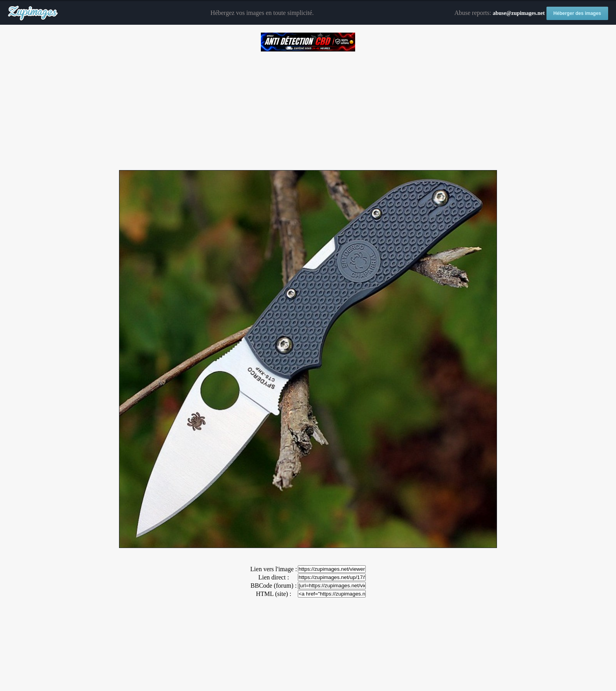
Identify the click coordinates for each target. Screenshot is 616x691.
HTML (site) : (273, 594)
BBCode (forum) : (274, 586)
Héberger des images (577, 13)
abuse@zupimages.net (519, 13)
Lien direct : (273, 577)
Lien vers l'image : (274, 569)
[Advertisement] (308, 108)
